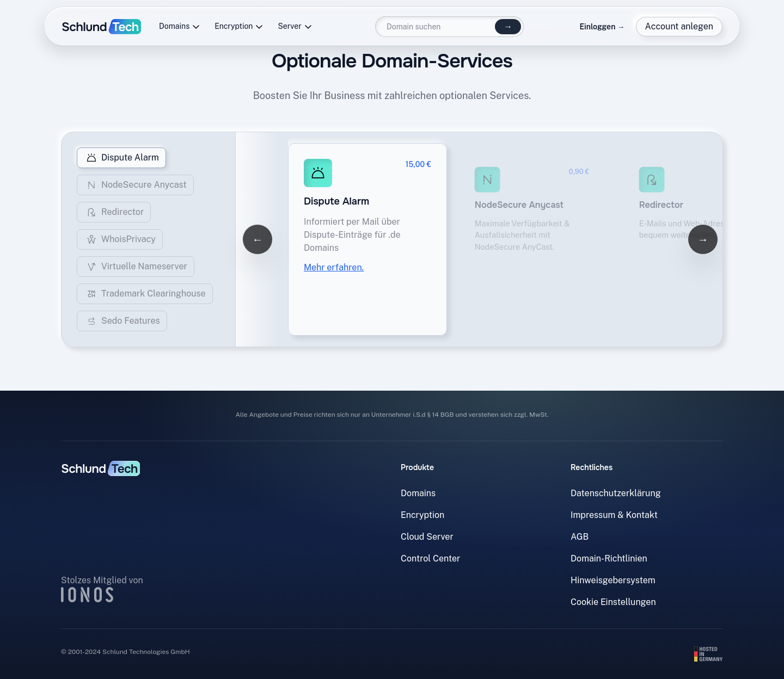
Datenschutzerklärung (616, 493)
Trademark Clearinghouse (145, 294)
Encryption (239, 26)
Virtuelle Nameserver (136, 267)
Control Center (430, 558)
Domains (180, 26)
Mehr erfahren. (334, 267)
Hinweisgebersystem (613, 580)
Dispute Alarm (121, 158)
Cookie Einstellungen (613, 602)
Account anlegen (679, 26)
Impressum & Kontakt (614, 515)
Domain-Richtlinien (609, 558)
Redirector (114, 212)
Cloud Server (427, 537)
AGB (580, 537)
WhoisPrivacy (120, 239)
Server (295, 26)
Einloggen (602, 27)
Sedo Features (122, 321)
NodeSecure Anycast (135, 185)
